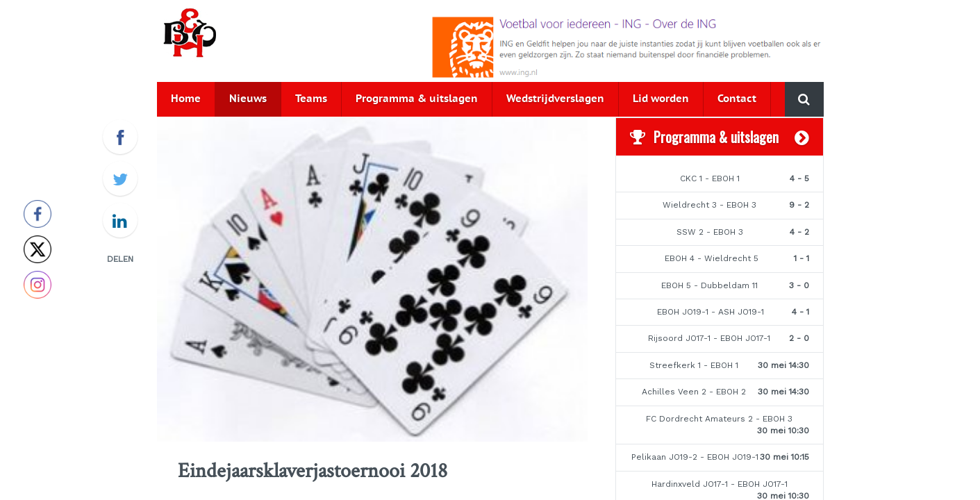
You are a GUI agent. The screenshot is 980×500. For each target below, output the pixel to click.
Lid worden (661, 99)
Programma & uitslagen (417, 99)
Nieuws (248, 99)
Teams (311, 99)
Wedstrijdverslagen (555, 99)
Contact (737, 99)
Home (186, 99)
